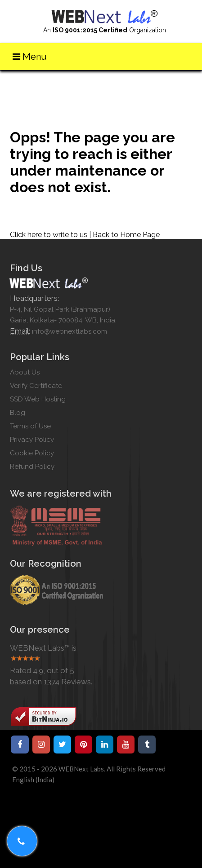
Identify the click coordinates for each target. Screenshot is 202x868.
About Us (25, 372)
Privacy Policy (32, 440)
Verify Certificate (36, 386)
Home (155, 83)
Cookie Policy (32, 453)
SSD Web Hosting (38, 399)
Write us (182, 83)
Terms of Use (30, 426)
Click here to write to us (49, 235)
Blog (18, 413)
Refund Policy (32, 467)
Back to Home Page (126, 235)
